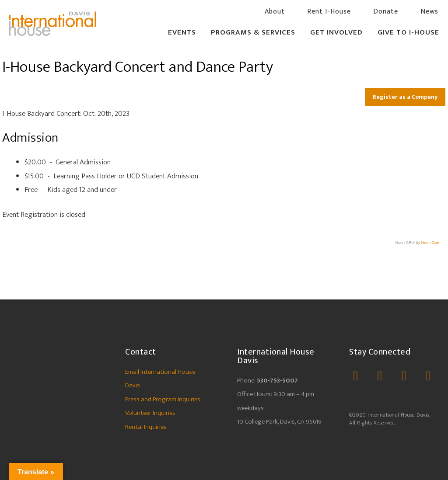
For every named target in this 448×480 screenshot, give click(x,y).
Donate (386, 12)
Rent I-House (329, 12)
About (275, 12)
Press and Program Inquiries (163, 399)
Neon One (430, 243)
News (429, 12)
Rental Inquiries (146, 427)
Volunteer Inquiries (150, 413)
